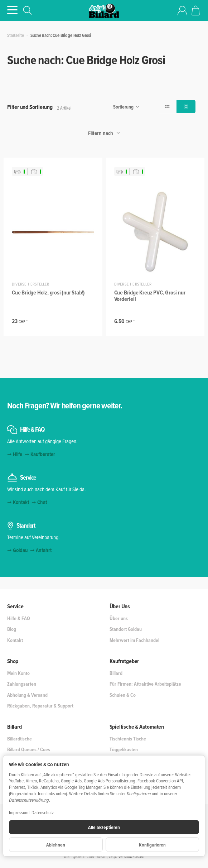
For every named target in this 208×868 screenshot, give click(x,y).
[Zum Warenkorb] (196, 11)
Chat (42, 502)
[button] (167, 107)
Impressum (19, 812)
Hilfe (18, 454)
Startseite (15, 35)
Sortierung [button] (126, 107)
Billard (14, 727)
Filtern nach (104, 133)
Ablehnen (56, 845)
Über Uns (120, 606)
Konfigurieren (152, 845)
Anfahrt (44, 550)
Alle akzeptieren (104, 827)
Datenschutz (43, 812)
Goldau (20, 550)
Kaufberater (43, 454)
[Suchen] (28, 10)
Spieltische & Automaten (137, 727)
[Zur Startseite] (104, 11)
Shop (13, 661)
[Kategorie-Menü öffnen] (12, 10)
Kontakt (21, 502)
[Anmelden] (182, 11)
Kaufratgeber (124, 661)
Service (15, 606)
